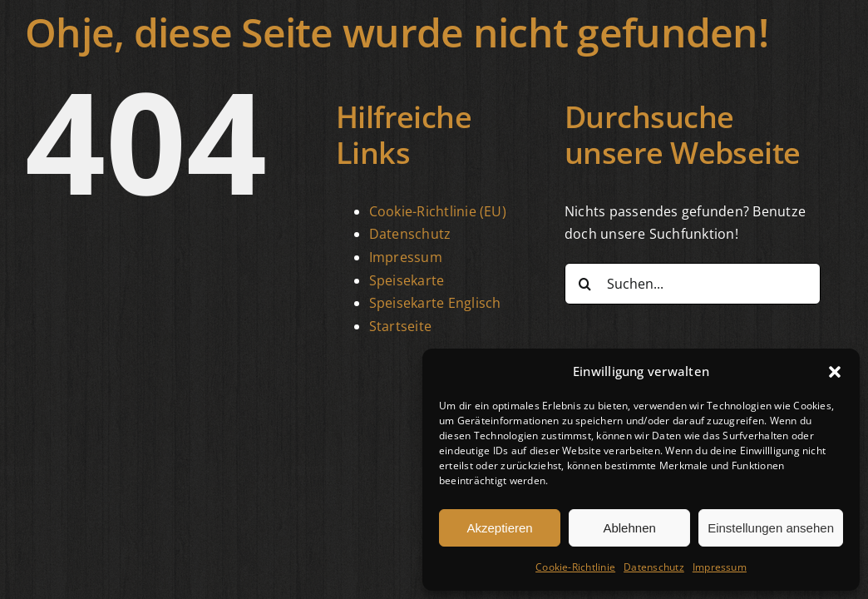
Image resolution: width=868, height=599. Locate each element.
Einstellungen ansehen (771, 528)
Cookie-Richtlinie (575, 567)
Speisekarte (407, 280)
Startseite (400, 326)
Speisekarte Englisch (435, 303)
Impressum (720, 567)
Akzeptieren (499, 528)
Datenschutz (654, 567)
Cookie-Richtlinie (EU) (438, 211)
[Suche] (585, 284)
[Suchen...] (693, 284)
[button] (835, 372)
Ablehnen (629, 528)
